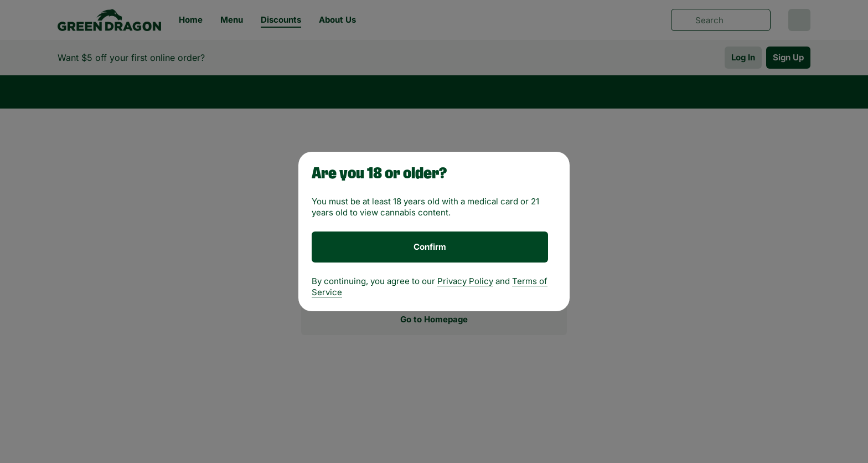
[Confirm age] (430, 247)
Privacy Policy (465, 281)
